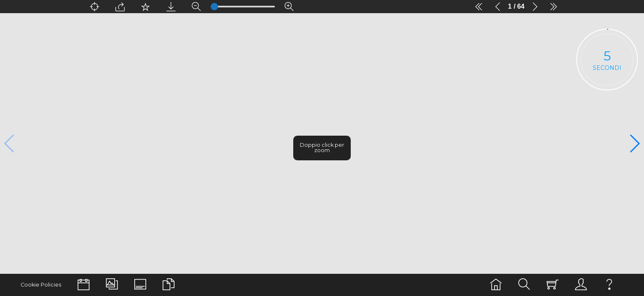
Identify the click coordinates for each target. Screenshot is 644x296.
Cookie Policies (41, 285)
